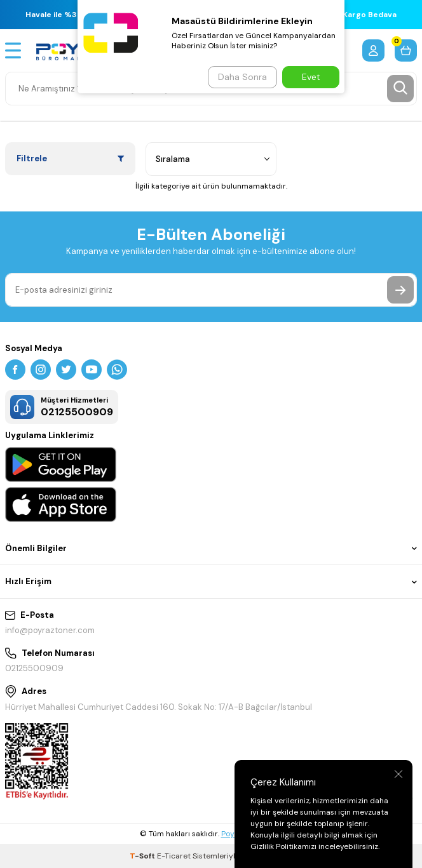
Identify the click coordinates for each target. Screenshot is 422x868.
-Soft (143, 856)
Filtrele (70, 158)
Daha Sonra (242, 77)
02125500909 (34, 668)
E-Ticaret (174, 856)
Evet (311, 77)
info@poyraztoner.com (50, 630)
